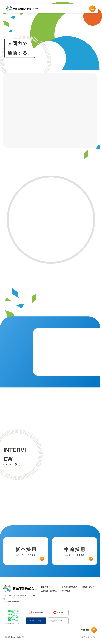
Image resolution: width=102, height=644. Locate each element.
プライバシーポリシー (89, 637)
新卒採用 (26, 552)
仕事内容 (45, 587)
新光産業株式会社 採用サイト (14, 637)
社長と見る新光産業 (69, 587)
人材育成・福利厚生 (49, 591)
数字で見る (66, 591)
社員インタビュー (89, 587)
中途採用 (75, 552)
